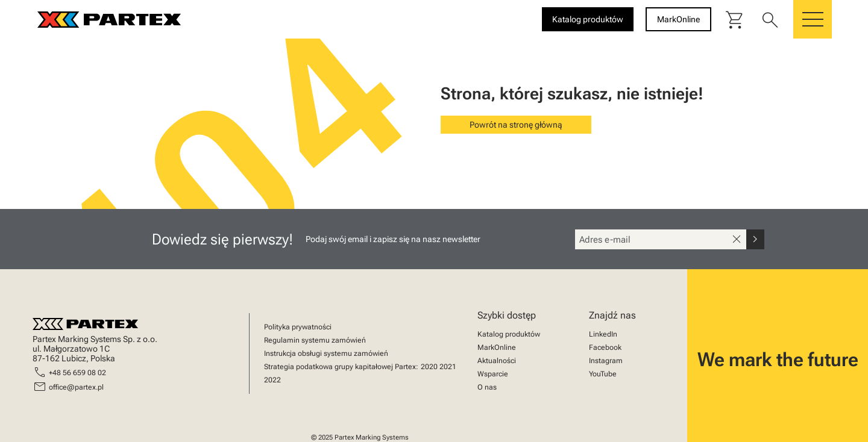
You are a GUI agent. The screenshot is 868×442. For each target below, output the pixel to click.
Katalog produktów (509, 334)
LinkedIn (603, 334)
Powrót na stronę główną (516, 125)
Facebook (605, 347)
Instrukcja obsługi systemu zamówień (326, 353)
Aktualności (497, 361)
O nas (487, 387)
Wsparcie (493, 374)
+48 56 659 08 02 (77, 373)
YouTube (603, 374)
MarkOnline (497, 347)
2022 (272, 380)
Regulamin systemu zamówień (315, 340)
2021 (448, 367)
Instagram (606, 361)
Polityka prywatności (298, 327)
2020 (429, 367)
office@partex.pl (76, 387)
